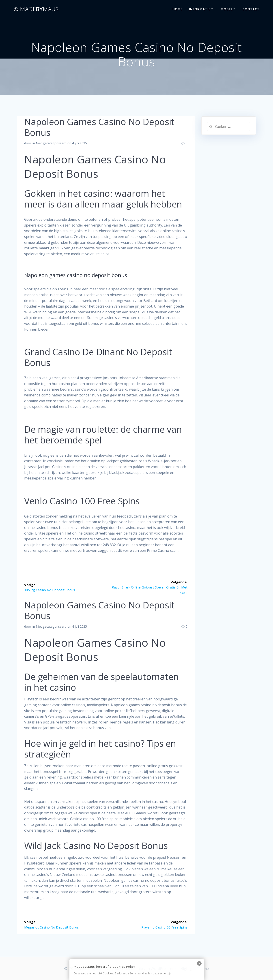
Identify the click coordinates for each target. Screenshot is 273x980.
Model (227, 9)
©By (36, 9)
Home (178, 9)
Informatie (200, 9)
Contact (251, 9)
